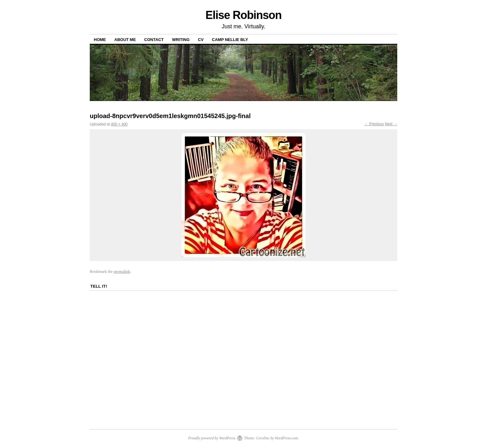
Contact (154, 40)
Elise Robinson (244, 15)
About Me (125, 40)
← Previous (374, 124)
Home (100, 40)
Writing (181, 40)
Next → (391, 124)
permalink (122, 271)
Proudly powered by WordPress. (212, 438)
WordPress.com (286, 438)
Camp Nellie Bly (230, 40)
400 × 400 (119, 124)
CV (201, 40)
